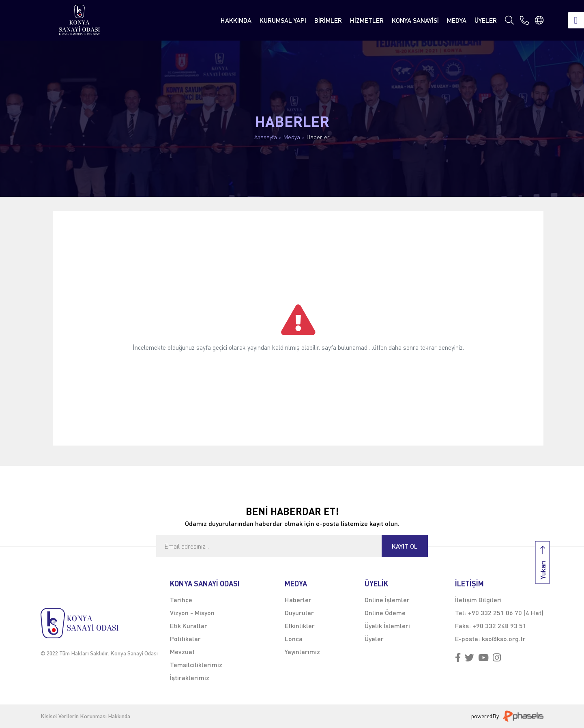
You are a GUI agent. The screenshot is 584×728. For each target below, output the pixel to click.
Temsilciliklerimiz (196, 664)
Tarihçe (181, 600)
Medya (292, 137)
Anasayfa (266, 137)
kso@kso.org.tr (504, 639)
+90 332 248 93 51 (499, 626)
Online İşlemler (387, 600)
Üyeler (374, 639)
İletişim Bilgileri (478, 600)
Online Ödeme (385, 613)
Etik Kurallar (189, 626)
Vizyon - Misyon (192, 613)
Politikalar (185, 639)
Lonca (294, 639)
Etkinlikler (300, 626)
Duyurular (299, 613)
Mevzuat (182, 652)
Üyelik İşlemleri (387, 626)
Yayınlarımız (302, 652)
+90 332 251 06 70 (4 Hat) (506, 613)
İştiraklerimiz (190, 677)
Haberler (318, 137)
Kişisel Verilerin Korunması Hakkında (85, 716)
